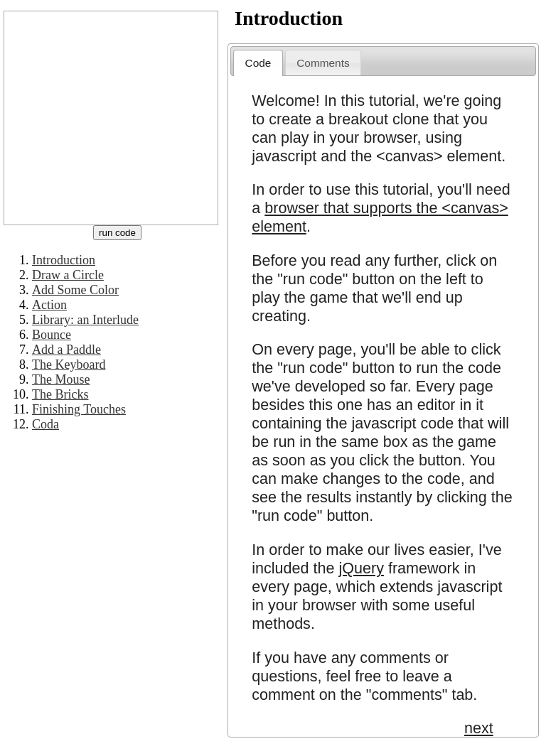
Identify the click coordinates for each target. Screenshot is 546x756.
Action (49, 305)
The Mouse (61, 379)
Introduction (64, 260)
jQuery (361, 568)
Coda (45, 424)
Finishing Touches (79, 409)
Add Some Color (75, 290)
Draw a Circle (68, 275)
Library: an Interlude (85, 320)
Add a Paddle (66, 350)
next (479, 728)
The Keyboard (69, 364)
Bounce (52, 335)
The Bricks (60, 394)
